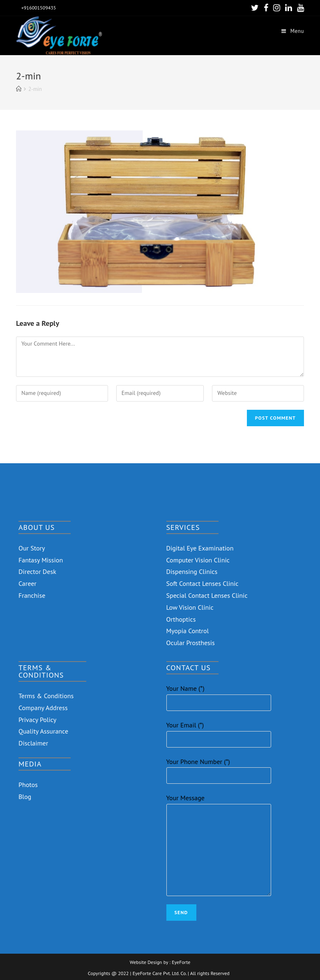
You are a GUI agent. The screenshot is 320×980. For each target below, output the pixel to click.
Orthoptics (181, 619)
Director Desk (37, 571)
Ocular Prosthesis (191, 643)
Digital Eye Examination (200, 548)
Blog (25, 797)
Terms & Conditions (46, 696)
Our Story (32, 548)
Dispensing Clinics (192, 571)
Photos (28, 785)
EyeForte (181, 962)
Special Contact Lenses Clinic (207, 595)
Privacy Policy (37, 720)
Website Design (146, 962)
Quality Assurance (43, 731)
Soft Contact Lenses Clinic (203, 583)
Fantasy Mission (41, 560)
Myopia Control (188, 631)
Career (28, 583)
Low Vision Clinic (190, 607)
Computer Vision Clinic (198, 560)
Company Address (43, 708)
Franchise (32, 595)
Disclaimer (33, 743)
